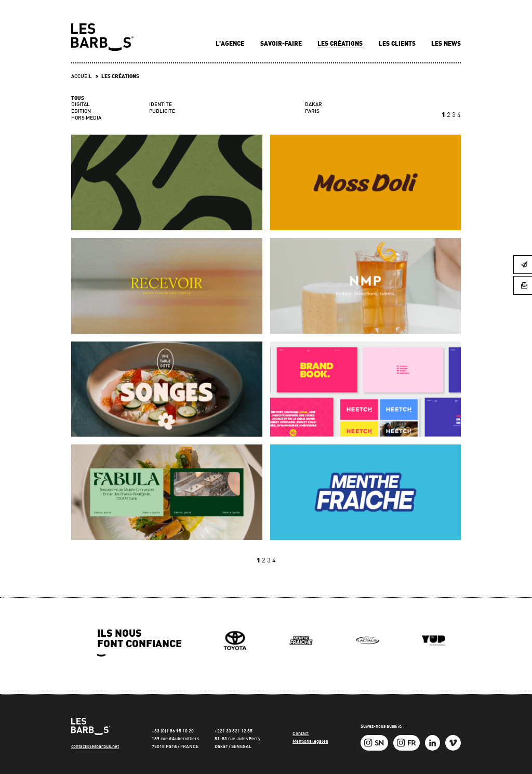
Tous (78, 99)
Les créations (341, 44)
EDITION (81, 111)
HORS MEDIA (86, 118)
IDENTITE (161, 104)
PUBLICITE (162, 111)
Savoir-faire (282, 44)
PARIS (312, 111)
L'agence (231, 44)
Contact (301, 734)
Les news (446, 44)
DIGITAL (81, 105)
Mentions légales (310, 742)
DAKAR (314, 104)
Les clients (398, 44)
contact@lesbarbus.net (95, 747)
